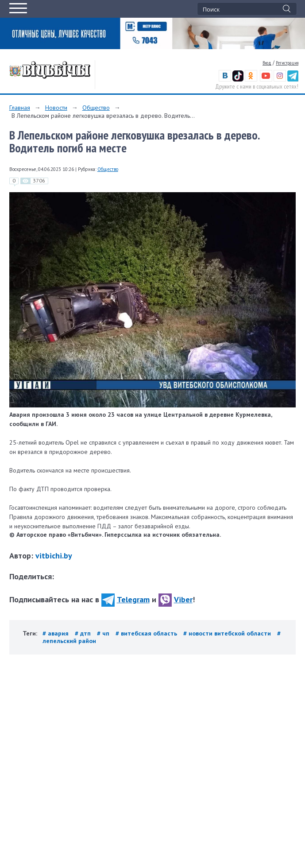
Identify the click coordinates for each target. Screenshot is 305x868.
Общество (96, 108)
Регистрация (287, 63)
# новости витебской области (228, 633)
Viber (176, 599)
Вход (267, 63)
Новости (56, 108)
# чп (104, 633)
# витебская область (147, 633)
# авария (56, 633)
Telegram (125, 599)
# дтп (84, 633)
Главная (20, 108)
